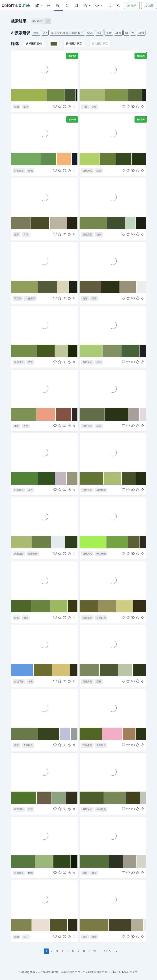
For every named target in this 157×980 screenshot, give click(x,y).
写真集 (18, 298)
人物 (26, 426)
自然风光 (19, 171)
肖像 (26, 234)
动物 (17, 107)
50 (111, 951)
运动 (94, 107)
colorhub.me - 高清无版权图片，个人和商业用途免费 (75, 972)
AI (126, 33)
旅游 (36, 33)
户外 (85, 107)
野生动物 (101, 554)
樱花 (99, 33)
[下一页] (117, 951)
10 (95, 951)
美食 (109, 33)
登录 (131, 5)
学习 (90, 33)
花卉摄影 (87, 745)
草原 (118, 33)
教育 (30, 362)
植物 (141, 33)
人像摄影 (30, 298)
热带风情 (33, 554)
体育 (17, 426)
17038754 (128, 972)
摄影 (17, 234)
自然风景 (87, 234)
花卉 (99, 426)
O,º (45, 33)
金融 (17, 937)
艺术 (26, 937)
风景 (94, 873)
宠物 (26, 107)
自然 (85, 298)
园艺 (30, 809)
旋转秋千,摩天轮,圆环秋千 (67, 33)
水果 (30, 681)
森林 (99, 681)
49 (105, 951)
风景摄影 (19, 554)
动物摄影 (101, 490)
